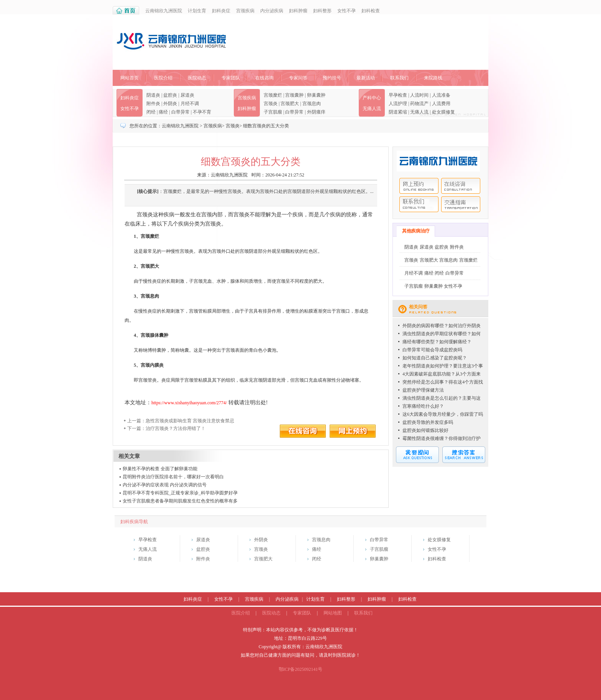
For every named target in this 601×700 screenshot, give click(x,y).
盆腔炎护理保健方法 (423, 390)
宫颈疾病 (245, 11)
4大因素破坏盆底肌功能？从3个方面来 (442, 374)
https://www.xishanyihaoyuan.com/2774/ (189, 403)
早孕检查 (398, 95)
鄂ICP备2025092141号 (301, 669)
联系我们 (399, 78)
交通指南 (461, 204)
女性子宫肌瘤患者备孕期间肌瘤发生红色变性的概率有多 (180, 501)
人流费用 (441, 104)
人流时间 (419, 95)
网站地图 (333, 613)
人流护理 (398, 104)
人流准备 (441, 95)
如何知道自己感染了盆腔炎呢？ (435, 358)
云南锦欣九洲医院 (164, 11)
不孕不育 (202, 112)
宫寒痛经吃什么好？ (423, 406)
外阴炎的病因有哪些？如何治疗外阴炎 (442, 326)
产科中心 (372, 98)
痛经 (163, 112)
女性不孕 (346, 11)
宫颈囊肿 (294, 95)
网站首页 (130, 78)
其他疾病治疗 (416, 231)
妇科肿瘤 (298, 11)
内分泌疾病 (272, 11)
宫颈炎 (271, 104)
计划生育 (197, 11)
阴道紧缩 (398, 112)
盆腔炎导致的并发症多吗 (428, 422)
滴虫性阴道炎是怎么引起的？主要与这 (442, 398)
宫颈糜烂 (273, 95)
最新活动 (366, 78)
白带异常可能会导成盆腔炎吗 (432, 350)
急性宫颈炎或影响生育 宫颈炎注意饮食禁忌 (190, 421)
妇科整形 (322, 11)
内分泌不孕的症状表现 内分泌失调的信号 (165, 485)
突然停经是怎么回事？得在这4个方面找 (443, 382)
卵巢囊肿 (316, 95)
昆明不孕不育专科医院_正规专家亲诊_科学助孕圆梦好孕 (180, 493)
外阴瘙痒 (316, 112)
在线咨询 (264, 78)
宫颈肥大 (290, 104)
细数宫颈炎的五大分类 (266, 126)
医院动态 (197, 78)
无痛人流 (372, 109)
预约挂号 (332, 78)
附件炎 (153, 104)
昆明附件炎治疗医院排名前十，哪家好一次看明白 (173, 477)
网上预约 (419, 186)
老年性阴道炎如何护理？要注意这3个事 (443, 366)
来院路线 (433, 78)
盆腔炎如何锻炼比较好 (425, 430)
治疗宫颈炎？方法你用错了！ (176, 428)
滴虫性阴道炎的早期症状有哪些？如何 (442, 334)
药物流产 (419, 104)
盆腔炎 (170, 95)
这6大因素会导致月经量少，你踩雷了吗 (443, 414)
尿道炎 (187, 95)
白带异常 (181, 112)
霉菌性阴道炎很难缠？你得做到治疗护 (442, 438)
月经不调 (190, 104)
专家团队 (231, 78)
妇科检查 (371, 11)
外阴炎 (170, 104)
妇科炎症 (221, 11)
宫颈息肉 (312, 104)
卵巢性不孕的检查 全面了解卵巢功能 (160, 469)
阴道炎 (153, 95)
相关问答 (418, 307)
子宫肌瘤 (273, 112)
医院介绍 (163, 78)
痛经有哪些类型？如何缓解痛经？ (437, 342)
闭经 (151, 112)
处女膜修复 (443, 112)
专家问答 (298, 78)
